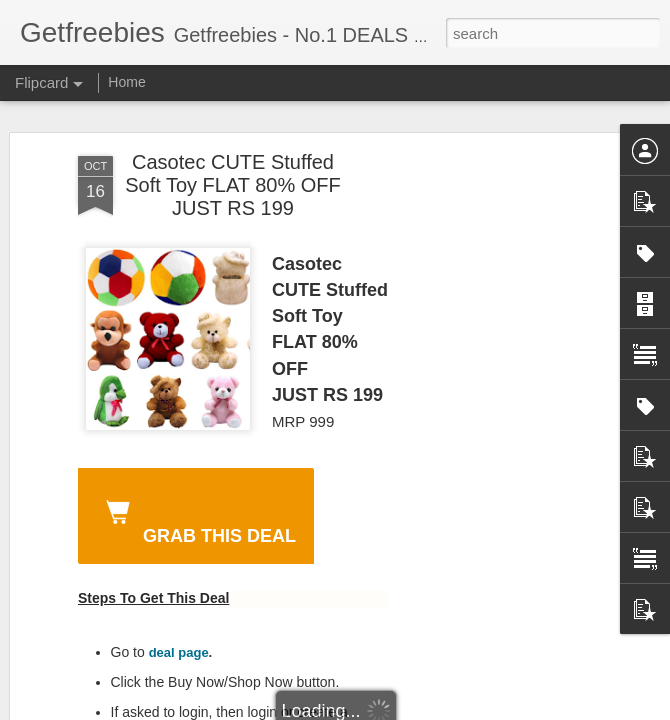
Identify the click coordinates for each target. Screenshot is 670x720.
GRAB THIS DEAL (197, 519)
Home (126, 82)
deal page (179, 652)
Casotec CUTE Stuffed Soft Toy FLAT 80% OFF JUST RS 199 (233, 185)
